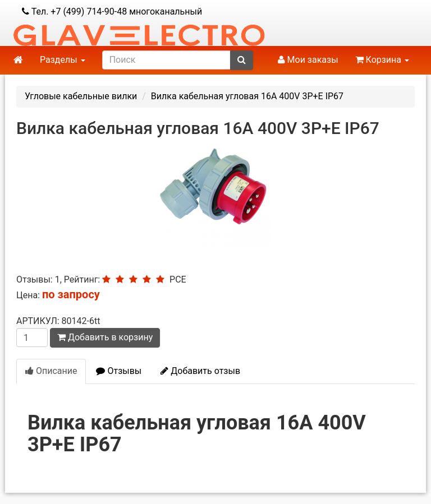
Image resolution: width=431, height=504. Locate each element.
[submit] (242, 60)
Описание (51, 371)
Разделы (63, 60)
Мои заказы (308, 60)
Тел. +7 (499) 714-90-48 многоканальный (112, 11)
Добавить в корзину (105, 337)
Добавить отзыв (200, 371)
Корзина (382, 60)
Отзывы (119, 371)
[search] (166, 60)
